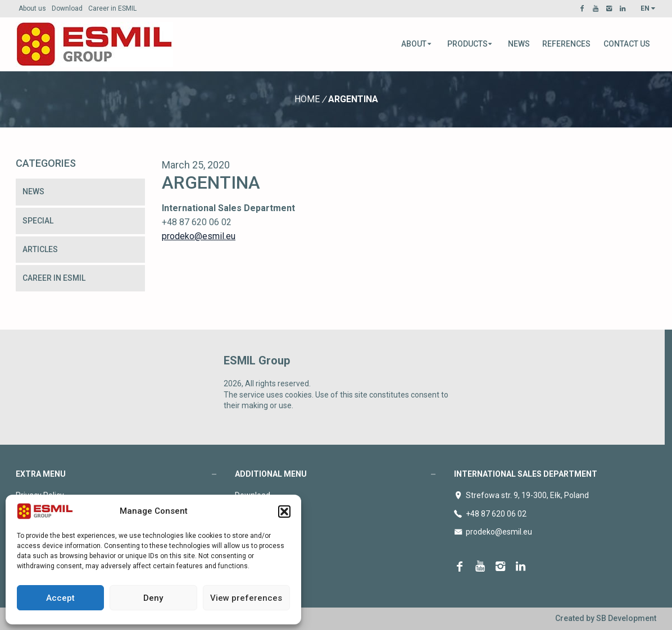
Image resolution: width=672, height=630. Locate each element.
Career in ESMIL (112, 8)
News (519, 44)
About (417, 44)
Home (307, 99)
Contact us (627, 44)
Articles (40, 249)
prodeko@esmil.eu (199, 236)
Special (38, 221)
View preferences (246, 598)
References (566, 44)
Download (67, 8)
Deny (153, 598)
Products (470, 44)
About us (32, 8)
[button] (284, 512)
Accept (60, 598)
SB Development (626, 618)
